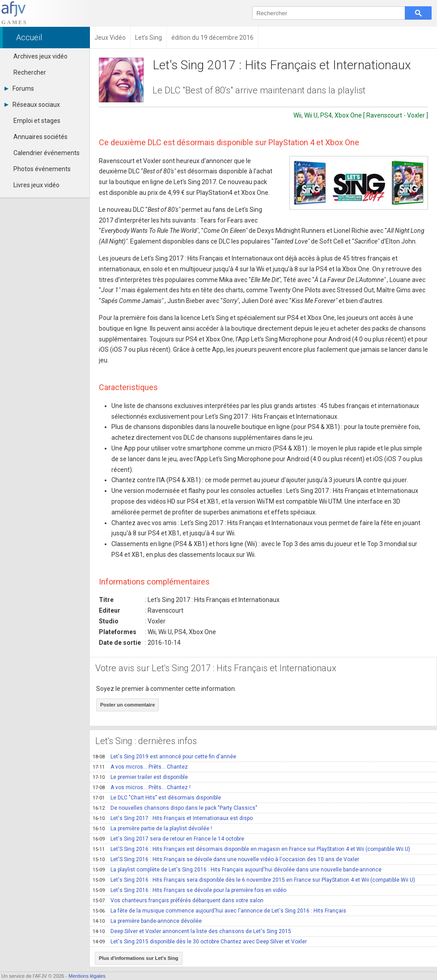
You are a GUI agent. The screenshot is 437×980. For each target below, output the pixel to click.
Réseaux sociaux (32, 105)
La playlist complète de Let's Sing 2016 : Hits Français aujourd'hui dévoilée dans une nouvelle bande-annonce (237, 870)
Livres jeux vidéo (36, 185)
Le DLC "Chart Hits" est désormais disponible (157, 798)
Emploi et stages (37, 121)
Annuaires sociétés (40, 137)
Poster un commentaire (127, 705)
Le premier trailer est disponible (140, 777)
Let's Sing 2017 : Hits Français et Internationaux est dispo (173, 818)
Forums (19, 88)
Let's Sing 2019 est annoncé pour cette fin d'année (164, 757)
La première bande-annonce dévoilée (147, 921)
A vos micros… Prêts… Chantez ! (142, 787)
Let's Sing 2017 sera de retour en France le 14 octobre (168, 839)
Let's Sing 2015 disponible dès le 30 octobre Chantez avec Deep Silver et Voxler (200, 942)
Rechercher (30, 72)
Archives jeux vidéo (40, 56)
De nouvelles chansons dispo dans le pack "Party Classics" (175, 808)
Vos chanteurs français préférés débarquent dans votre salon (178, 900)
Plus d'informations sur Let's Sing (139, 958)
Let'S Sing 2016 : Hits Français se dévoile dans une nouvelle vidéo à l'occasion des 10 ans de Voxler (226, 859)
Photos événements (42, 169)
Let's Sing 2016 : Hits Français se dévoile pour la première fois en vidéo (189, 890)
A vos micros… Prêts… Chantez (140, 767)
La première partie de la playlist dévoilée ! (152, 829)
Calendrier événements (47, 153)
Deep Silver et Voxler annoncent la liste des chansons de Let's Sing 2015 (192, 931)
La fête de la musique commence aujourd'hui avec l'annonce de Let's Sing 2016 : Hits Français (219, 911)
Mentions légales (87, 976)
